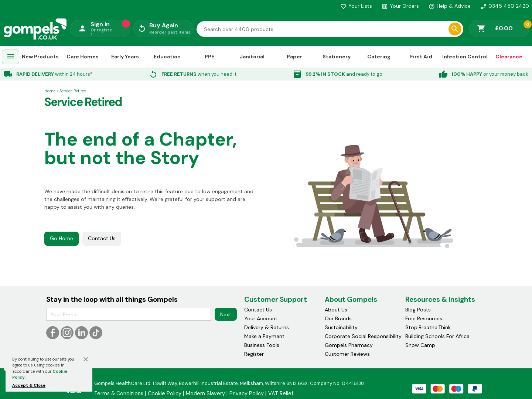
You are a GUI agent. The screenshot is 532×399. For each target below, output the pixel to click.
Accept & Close (29, 385)
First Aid (421, 57)
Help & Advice (450, 6)
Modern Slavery (205, 393)
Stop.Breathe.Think (428, 327)
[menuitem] (11, 57)
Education (167, 57)
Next (226, 314)
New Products (40, 57)
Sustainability (341, 327)
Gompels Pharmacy (349, 345)
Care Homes (83, 57)
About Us (336, 310)
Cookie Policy (165, 393)
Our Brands (338, 318)
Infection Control (465, 57)
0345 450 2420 (505, 6)
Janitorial (252, 57)
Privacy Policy (247, 393)
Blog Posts (418, 310)
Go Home (62, 238)
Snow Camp (420, 345)
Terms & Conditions (119, 393)
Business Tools (262, 345)
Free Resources (424, 318)
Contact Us (102, 238)
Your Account (261, 318)
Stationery (337, 57)
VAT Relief (281, 393)
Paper (294, 57)
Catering (379, 57)
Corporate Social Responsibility (363, 336)
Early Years (125, 57)
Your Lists (356, 6)
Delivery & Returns (267, 327)
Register (254, 354)
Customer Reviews (347, 354)
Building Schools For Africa (437, 336)
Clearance (509, 57)
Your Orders (400, 6)
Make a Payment (264, 336)
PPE (209, 57)
